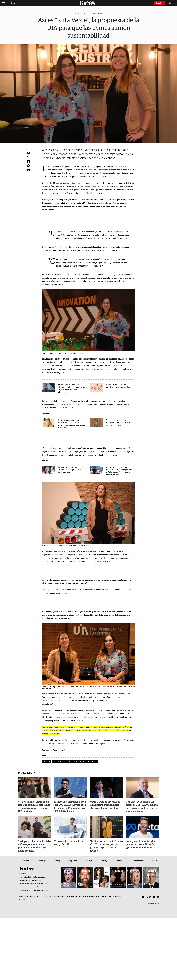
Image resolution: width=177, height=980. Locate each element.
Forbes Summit (137, 861)
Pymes (47, 761)
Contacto (38, 897)
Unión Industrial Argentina (85, 761)
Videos (120, 861)
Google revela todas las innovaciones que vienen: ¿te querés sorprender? (119, 423)
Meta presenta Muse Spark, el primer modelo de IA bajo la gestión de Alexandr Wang (141, 845)
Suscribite (160, 3)
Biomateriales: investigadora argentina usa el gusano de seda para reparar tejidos (72, 470)
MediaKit (22, 897)
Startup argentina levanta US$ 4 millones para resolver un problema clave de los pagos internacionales (34, 846)
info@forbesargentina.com (33, 880)
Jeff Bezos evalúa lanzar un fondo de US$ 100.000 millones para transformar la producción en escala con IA (142, 807)
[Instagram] (150, 897)
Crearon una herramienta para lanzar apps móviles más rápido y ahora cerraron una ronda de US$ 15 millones (34, 807)
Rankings (105, 861)
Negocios (73, 861)
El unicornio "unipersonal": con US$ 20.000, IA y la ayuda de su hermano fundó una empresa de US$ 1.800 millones (70, 807)
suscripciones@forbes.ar (36, 887)
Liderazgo (42, 861)
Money (57, 861)
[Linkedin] (158, 897)
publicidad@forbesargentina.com (36, 877)
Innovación (24, 861)
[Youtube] (154, 897)
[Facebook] (143, 897)
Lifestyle (89, 861)
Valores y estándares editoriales (54, 897)
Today (155, 861)
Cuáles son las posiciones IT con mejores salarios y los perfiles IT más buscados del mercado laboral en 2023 (120, 471)
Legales (86, 897)
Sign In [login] (171, 3)
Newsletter (30, 897)
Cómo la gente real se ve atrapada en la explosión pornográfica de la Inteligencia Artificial (71, 424)
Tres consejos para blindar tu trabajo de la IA (69, 843)
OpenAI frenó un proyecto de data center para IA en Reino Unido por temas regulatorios (105, 805)
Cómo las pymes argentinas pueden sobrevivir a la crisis (118, 386)
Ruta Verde (58, 761)
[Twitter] (147, 897)
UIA (69, 761)
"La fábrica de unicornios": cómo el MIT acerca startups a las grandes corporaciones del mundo (106, 846)
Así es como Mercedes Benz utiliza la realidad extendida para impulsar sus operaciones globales (72, 388)
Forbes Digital (97, 13)
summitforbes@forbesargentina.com (36, 884)
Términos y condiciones (74, 897)
